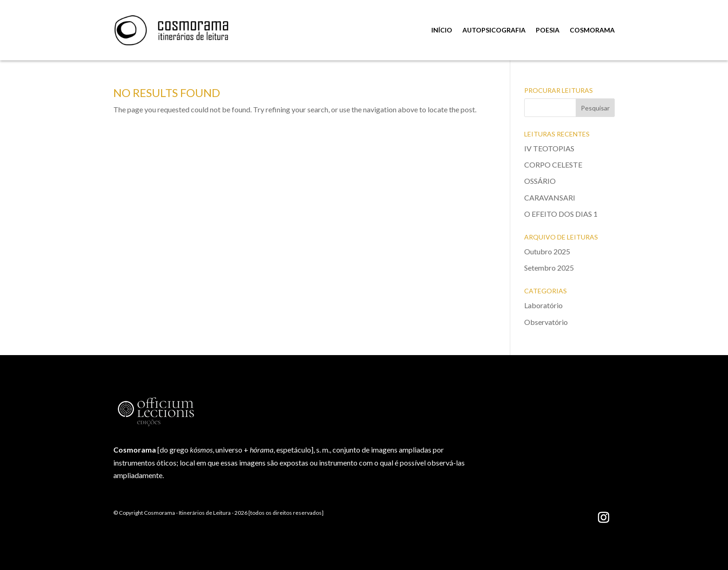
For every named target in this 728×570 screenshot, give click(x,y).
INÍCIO (442, 30)
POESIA (548, 30)
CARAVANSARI (550, 198)
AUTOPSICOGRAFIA (494, 30)
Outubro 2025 (547, 251)
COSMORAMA (592, 30)
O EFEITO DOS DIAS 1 (561, 214)
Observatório (546, 322)
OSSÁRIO (540, 181)
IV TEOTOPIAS (549, 148)
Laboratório (543, 305)
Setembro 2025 (549, 268)
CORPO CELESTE (553, 165)
